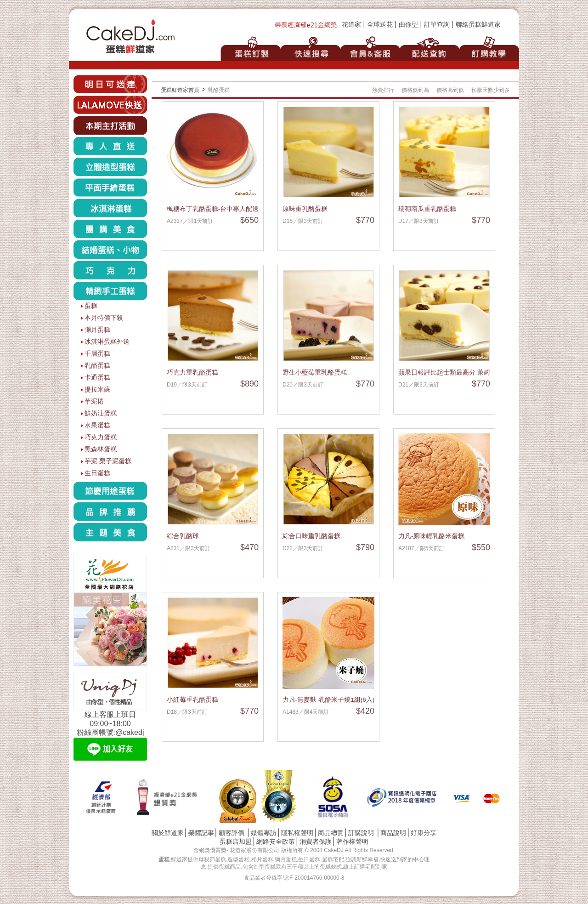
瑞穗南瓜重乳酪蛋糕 (427, 209)
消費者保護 (316, 842)
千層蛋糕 (97, 354)
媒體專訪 (264, 833)
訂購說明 (361, 833)
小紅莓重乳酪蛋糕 (192, 700)
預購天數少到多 (491, 90)
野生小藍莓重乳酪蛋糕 (315, 372)
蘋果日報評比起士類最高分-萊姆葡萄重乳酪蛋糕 (467, 372)
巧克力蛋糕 (101, 437)
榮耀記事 (201, 833)
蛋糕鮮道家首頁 (180, 90)
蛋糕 (91, 306)
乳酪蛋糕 (97, 366)
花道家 (351, 25)
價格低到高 (415, 90)
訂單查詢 (437, 25)
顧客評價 (232, 833)
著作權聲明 (352, 842)
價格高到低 (450, 90)
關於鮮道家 (168, 833)
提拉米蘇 (97, 389)
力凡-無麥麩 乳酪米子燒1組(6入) (328, 700)
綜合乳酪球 (183, 536)
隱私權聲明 (297, 833)
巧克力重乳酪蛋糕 (192, 372)
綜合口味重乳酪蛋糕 (311, 536)
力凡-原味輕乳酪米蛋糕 (432, 536)
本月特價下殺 (104, 318)
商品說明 (393, 833)
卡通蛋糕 (97, 378)
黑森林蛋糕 (101, 449)
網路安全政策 (276, 842)
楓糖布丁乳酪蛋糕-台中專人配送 (213, 209)
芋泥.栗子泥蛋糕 (108, 461)
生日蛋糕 (97, 473)
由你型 (408, 25)
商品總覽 (331, 833)
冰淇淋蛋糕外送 (107, 342)
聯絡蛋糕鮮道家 (478, 25)
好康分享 (424, 833)
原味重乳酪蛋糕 (305, 209)
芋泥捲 (94, 401)
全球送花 (380, 25)
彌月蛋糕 (97, 330)
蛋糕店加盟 (236, 842)
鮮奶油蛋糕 (101, 413)
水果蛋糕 (97, 425)
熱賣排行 (383, 90)
